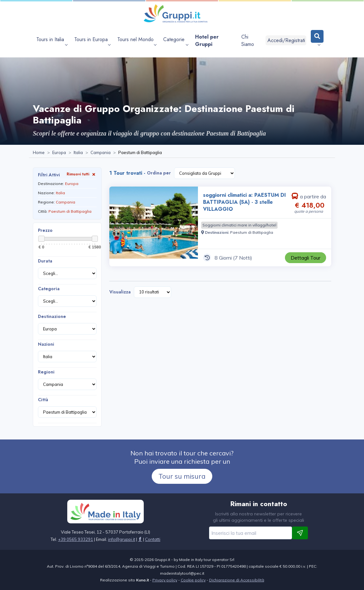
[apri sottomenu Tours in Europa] (92, 41)
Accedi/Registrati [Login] (286, 40)
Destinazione (52, 316)
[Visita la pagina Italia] (78, 153)
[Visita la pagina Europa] (59, 153)
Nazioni (46, 344)
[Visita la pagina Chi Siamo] (251, 41)
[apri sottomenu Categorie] (176, 41)
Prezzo (45, 230)
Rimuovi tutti (82, 174)
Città (43, 400)
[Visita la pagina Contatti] (153, 539)
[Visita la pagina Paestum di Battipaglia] (252, 232)
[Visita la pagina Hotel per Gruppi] (215, 41)
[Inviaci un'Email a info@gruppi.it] (122, 539)
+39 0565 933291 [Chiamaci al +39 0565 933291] (76, 539)
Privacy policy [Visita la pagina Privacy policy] (165, 580)
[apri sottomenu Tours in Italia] (52, 41)
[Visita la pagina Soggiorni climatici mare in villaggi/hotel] (239, 225)
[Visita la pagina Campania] (101, 153)
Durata (45, 261)
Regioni (46, 372)
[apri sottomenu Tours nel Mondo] (137, 41)
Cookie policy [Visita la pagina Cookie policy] (193, 580)
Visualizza (120, 292)
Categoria (49, 289)
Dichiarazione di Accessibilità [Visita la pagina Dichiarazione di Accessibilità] (237, 580)
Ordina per (159, 173)
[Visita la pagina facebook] (140, 539)
